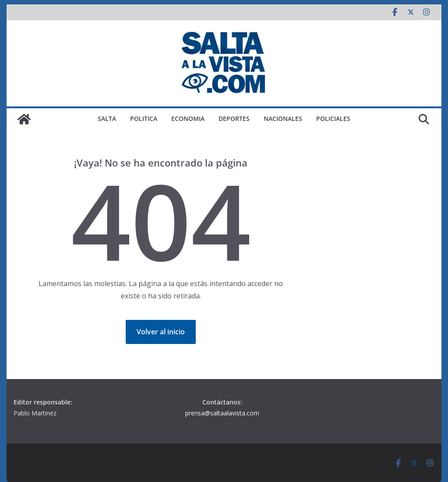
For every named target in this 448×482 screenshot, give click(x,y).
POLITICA (144, 119)
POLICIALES (333, 119)
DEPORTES (234, 119)
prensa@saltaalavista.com (222, 413)
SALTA (107, 119)
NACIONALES (283, 119)
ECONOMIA (188, 119)
